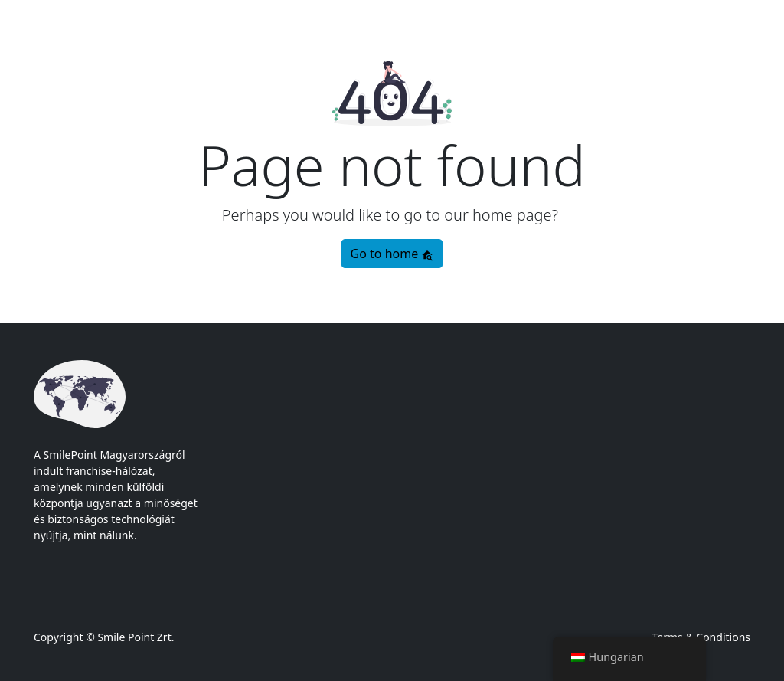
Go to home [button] (392, 254)
